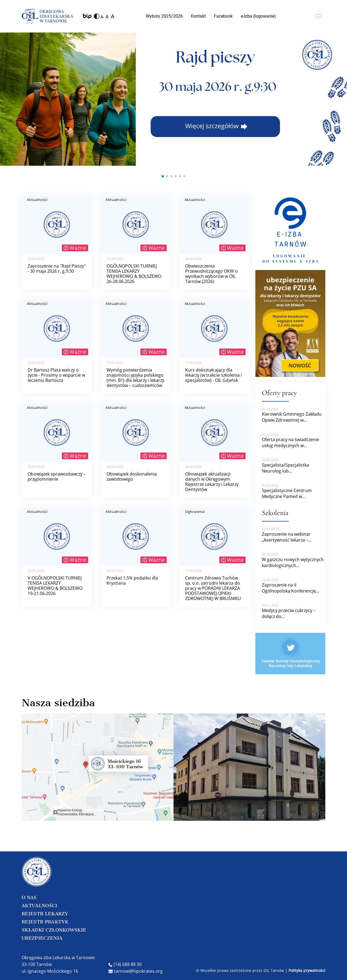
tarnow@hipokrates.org (136, 971)
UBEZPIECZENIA (42, 938)
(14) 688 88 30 (125, 964)
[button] (163, 176)
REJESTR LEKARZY (45, 914)
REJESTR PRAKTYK (45, 922)
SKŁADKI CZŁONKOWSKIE (54, 930)
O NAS (29, 897)
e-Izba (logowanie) (258, 16)
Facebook (223, 16)
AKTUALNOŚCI (40, 906)
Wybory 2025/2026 (164, 16)
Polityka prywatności (307, 970)
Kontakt (198, 16)
